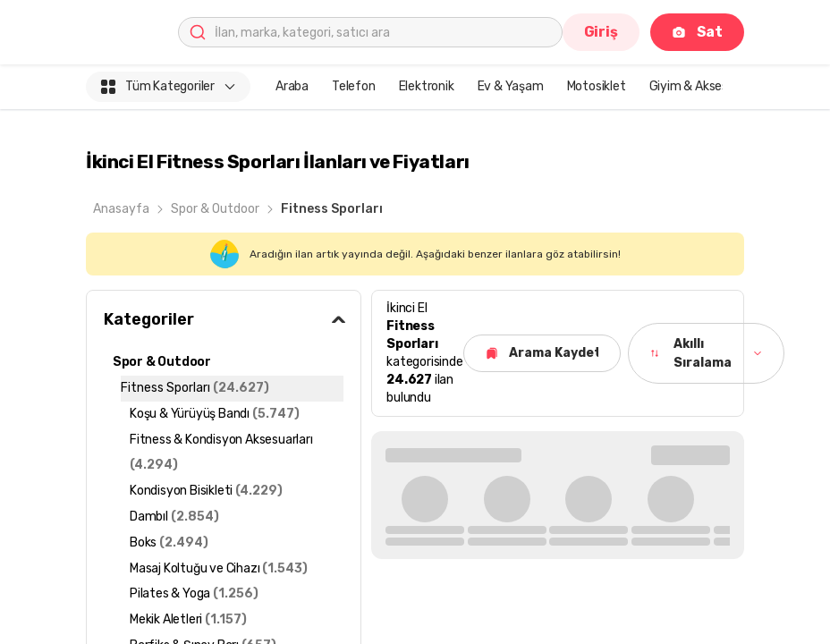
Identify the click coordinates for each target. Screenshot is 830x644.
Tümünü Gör (687, 453)
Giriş (601, 32)
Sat (697, 32)
